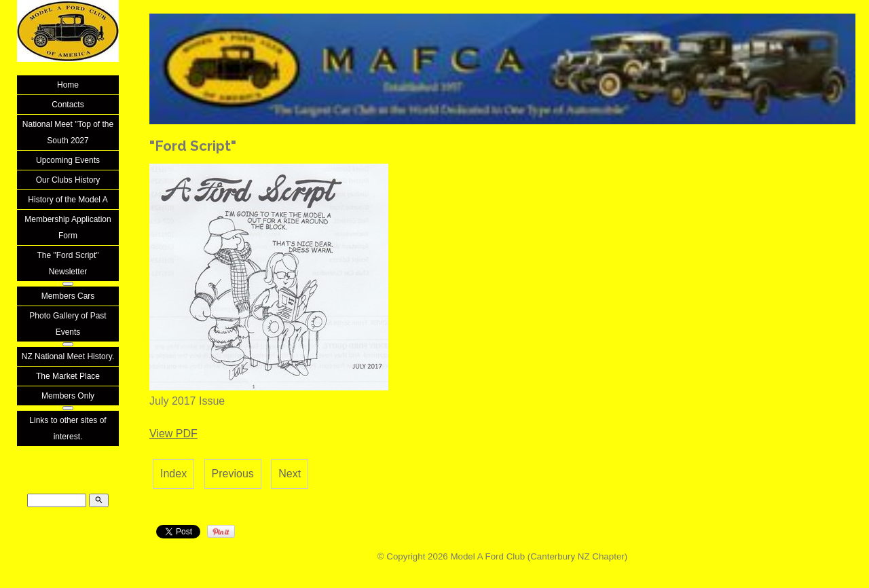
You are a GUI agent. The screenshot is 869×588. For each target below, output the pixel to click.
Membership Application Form (68, 227)
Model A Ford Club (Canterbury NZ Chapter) (539, 556)
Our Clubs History (68, 180)
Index (173, 474)
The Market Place (68, 376)
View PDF (173, 434)
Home (68, 85)
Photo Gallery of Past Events (68, 324)
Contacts (68, 105)
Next (290, 474)
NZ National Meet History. (68, 356)
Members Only (68, 396)
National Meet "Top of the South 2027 (68, 132)
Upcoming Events (68, 160)
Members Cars (68, 296)
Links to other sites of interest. (68, 428)
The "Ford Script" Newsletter (68, 263)
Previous (233, 474)
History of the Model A (68, 200)
